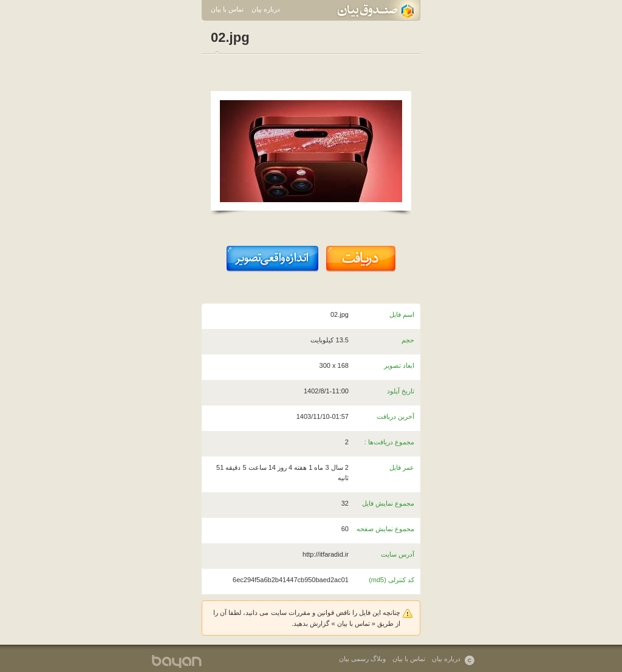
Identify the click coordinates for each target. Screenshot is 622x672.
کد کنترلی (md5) (391, 580)
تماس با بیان (227, 9)
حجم (408, 340)
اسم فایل (402, 314)
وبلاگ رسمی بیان (362, 659)
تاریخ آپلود (401, 391)
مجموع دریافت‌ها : (389, 442)
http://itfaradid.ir (326, 554)
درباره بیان (266, 9)
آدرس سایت (398, 554)
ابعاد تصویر (399, 365)
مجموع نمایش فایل (388, 503)
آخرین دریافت (395, 416)
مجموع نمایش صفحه (385, 529)
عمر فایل (402, 467)
